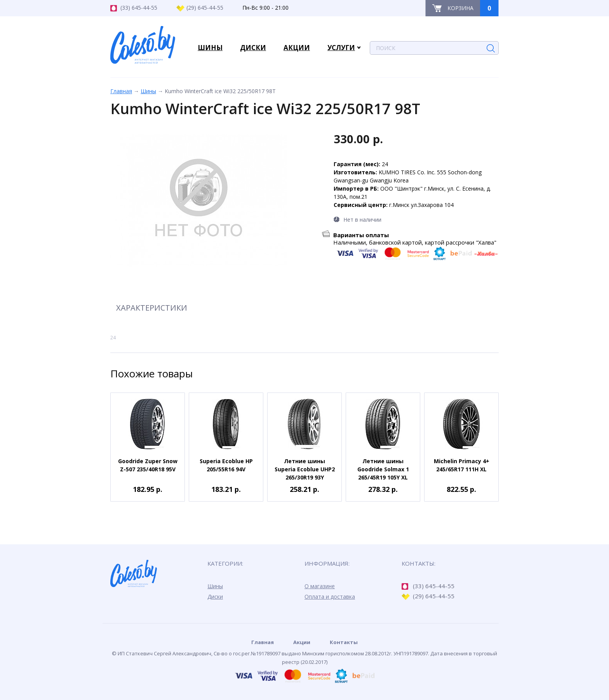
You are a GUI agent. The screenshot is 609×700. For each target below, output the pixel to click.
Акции (302, 642)
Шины (148, 91)
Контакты (344, 642)
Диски (215, 597)
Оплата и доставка (330, 597)
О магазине (320, 586)
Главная (121, 91)
